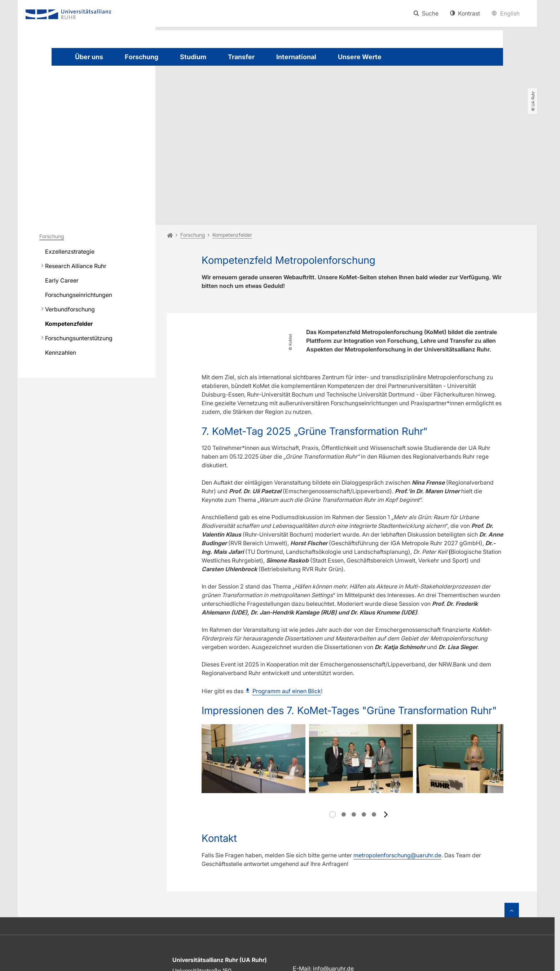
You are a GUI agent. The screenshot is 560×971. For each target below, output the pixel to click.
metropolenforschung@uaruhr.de (397, 752)
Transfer (241, 57)
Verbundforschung (70, 227)
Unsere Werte (360, 57)
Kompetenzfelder (69, 241)
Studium (193, 57)
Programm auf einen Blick (287, 608)
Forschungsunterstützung (79, 255)
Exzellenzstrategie (70, 169)
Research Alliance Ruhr (76, 183)
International (296, 57)
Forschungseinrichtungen (79, 212)
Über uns (89, 57)
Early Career (62, 198)
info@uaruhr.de (333, 865)
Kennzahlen (61, 270)
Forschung (142, 57)
